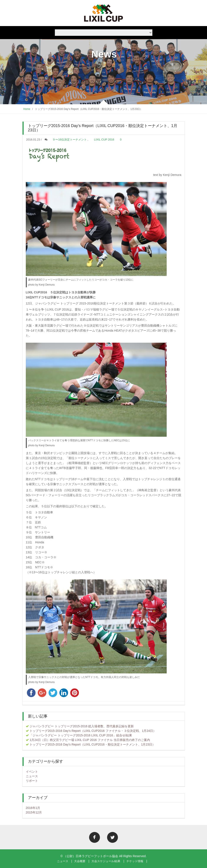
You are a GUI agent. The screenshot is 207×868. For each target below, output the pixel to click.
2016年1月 (33, 808)
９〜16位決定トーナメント (69, 140)
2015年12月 (34, 812)
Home (27, 109)
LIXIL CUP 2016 (104, 140)
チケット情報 (135, 861)
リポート (32, 781)
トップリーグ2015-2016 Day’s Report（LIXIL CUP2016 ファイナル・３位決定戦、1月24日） (93, 731)
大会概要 (80, 861)
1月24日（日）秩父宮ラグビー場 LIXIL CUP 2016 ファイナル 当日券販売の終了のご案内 (90, 740)
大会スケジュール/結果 (106, 861)
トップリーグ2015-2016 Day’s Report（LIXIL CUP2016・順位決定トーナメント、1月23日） (92, 744)
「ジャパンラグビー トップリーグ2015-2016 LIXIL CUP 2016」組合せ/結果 (81, 735)
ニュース (32, 776)
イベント (32, 772)
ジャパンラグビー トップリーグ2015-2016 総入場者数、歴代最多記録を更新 (82, 726)
